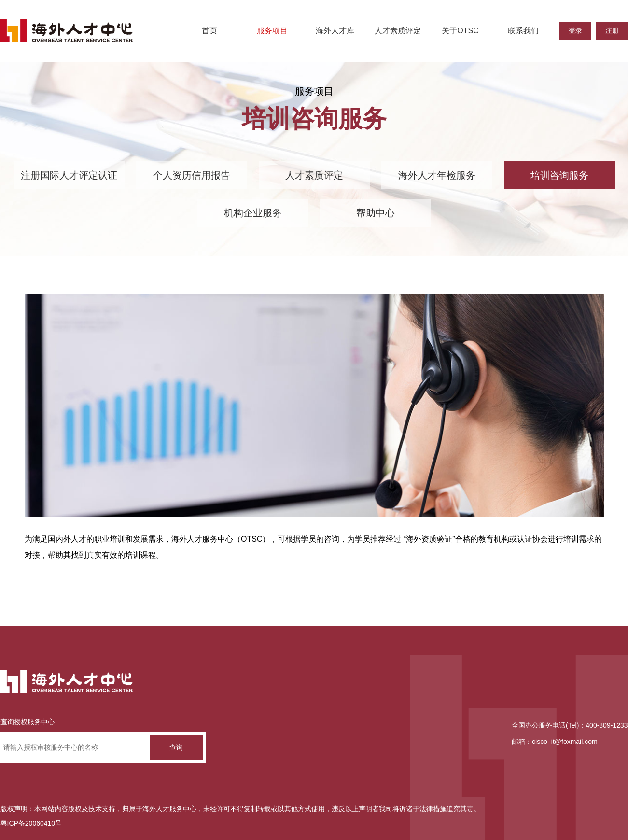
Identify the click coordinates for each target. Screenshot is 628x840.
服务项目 (272, 31)
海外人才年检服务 (437, 175)
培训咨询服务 (559, 175)
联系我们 (523, 31)
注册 (612, 30)
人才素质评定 (398, 31)
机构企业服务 (253, 213)
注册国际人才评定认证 (69, 175)
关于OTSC (460, 31)
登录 (575, 30)
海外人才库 (335, 31)
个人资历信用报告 (192, 175)
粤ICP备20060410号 (31, 823)
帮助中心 (376, 213)
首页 (209, 31)
